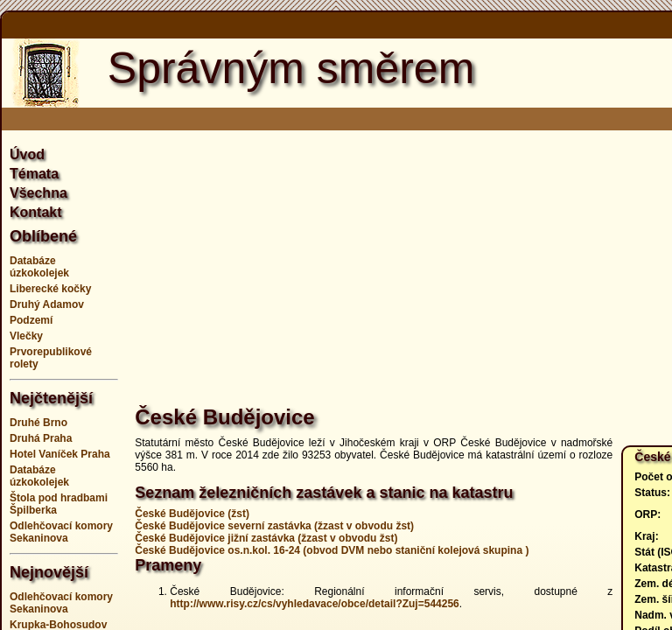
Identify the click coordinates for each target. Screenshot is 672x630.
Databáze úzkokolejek (39, 267)
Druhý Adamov (47, 304)
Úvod (27, 154)
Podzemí (31, 320)
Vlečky (26, 336)
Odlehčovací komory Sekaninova (61, 532)
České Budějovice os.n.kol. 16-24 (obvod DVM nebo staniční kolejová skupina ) (332, 550)
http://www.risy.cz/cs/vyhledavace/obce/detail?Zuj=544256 (314, 604)
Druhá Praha (41, 438)
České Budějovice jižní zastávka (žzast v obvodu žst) (266, 538)
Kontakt (36, 212)
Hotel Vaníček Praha (60, 454)
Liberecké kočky (50, 289)
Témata (34, 174)
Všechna (38, 193)
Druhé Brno (38, 423)
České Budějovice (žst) (192, 514)
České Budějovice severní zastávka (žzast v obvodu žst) (274, 526)
